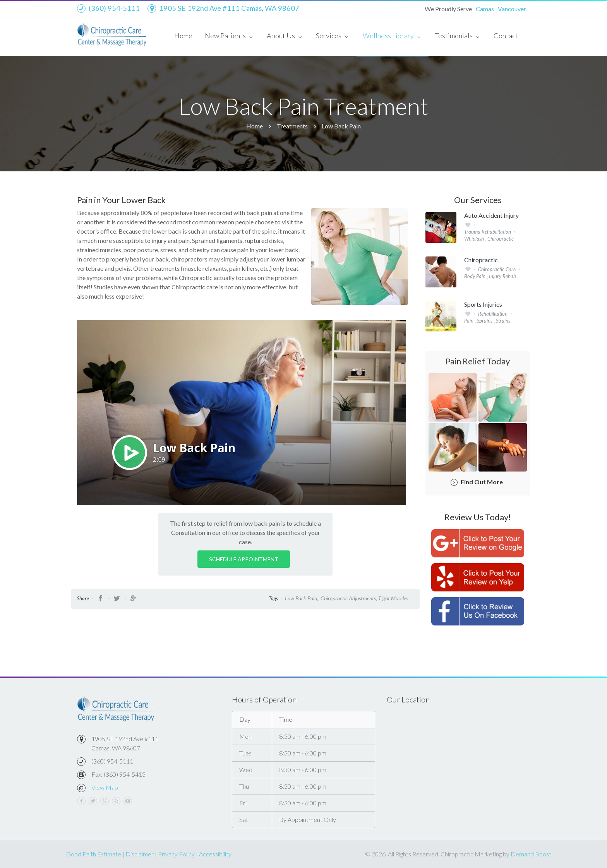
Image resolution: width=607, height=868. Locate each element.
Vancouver (512, 9)
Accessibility (215, 854)
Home (183, 36)
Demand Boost (531, 854)
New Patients (230, 36)
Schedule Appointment (244, 559)
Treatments (292, 126)
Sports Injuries (483, 304)
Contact (506, 36)
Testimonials (458, 36)
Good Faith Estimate (94, 854)
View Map (105, 787)
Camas (485, 9)
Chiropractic (481, 260)
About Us (285, 36)
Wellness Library (393, 36)
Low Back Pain (341, 126)
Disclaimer (140, 854)
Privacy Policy (176, 854)
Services (333, 36)
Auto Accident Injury (491, 215)
